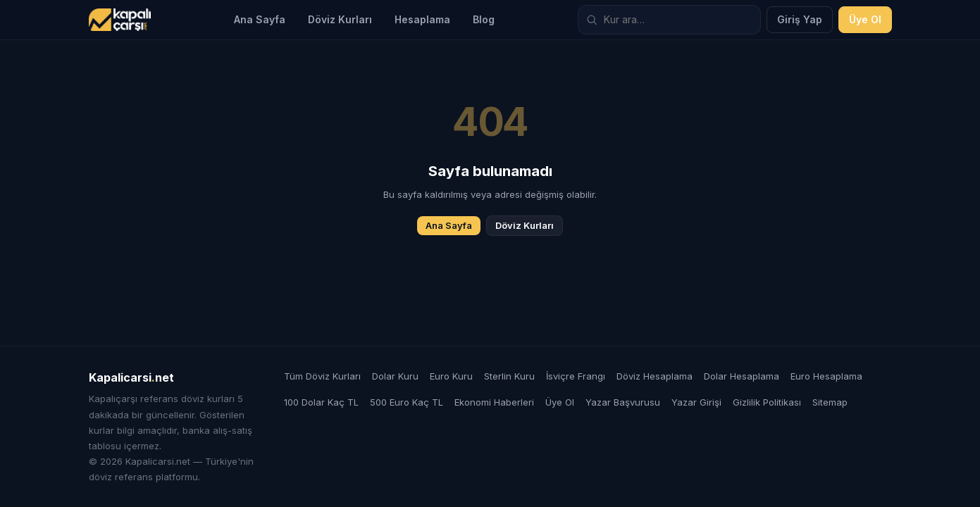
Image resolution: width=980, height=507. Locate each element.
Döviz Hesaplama (655, 376)
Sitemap (830, 402)
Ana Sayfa (260, 19)
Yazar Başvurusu (623, 402)
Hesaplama (422, 19)
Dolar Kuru (395, 376)
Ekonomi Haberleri (494, 402)
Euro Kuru (451, 376)
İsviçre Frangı (576, 376)
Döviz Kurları (340, 19)
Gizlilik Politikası (767, 402)
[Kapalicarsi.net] (120, 20)
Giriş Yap (800, 19)
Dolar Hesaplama (742, 376)
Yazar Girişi (696, 402)
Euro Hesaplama (826, 376)
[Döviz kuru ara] (669, 20)
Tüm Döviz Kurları (322, 376)
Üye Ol (865, 19)
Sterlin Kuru (509, 376)
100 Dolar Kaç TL (321, 402)
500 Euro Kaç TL (407, 402)
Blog (484, 19)
